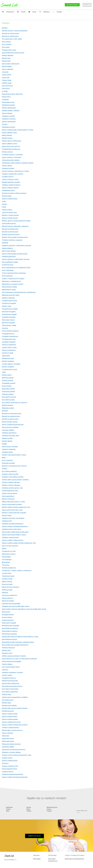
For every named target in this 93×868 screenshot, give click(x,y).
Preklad (4, 469)
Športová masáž (7, 584)
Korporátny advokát (8, 463)
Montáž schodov (7, 152)
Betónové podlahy (8, 601)
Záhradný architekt (8, 168)
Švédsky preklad (7, 381)
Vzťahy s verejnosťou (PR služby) (13, 279)
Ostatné (57, 12)
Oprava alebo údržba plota (11, 64)
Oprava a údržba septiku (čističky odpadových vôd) (19, 543)
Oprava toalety (7, 515)
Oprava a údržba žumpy (10, 199)
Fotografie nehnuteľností (10, 336)
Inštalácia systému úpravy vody (12, 488)
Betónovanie (6, 612)
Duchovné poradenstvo (10, 595)
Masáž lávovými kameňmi (10, 587)
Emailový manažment (9, 345)
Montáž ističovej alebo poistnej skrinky (15, 237)
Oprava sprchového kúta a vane (12, 510)
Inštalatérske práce (8, 190)
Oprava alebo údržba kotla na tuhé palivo (15, 532)
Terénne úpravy (7, 166)
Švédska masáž (7, 579)
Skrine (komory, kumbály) (10, 427)
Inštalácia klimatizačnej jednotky (13, 774)
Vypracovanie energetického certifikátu (15, 697)
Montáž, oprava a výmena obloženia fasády (16, 221)
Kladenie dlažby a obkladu (11, 111)
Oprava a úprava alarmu (10, 493)
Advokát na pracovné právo (11, 235)
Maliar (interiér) (7, 135)
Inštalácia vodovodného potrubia (13, 477)
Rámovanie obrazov (8, 320)
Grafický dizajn (7, 83)
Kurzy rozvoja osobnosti (10, 546)
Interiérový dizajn (8, 353)
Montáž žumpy (7, 196)
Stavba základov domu (9, 133)
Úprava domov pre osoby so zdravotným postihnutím (19, 659)
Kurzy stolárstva (7, 460)
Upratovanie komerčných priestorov (14, 750)
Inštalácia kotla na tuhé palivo (12, 529)
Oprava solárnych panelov (10, 188)
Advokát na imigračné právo (11, 416)
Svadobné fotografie (9, 317)
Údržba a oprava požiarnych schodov (14, 656)
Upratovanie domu (8, 739)
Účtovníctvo (6, 89)
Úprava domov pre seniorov (11, 146)
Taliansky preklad (8, 394)
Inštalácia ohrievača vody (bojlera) (13, 518)
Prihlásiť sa (87, 5)
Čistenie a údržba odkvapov (11, 482)
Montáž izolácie (7, 138)
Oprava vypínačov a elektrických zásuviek (16, 259)
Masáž (4, 549)
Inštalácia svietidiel (8, 116)
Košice (29, 807)
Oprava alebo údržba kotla (10, 684)
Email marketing (7, 276)
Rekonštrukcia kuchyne (9, 639)
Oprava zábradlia (7, 69)
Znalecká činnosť (8, 772)
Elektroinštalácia (7, 248)
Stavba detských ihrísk (9, 769)
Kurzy (32, 12)
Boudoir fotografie (8, 367)
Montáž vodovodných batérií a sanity (14, 455)
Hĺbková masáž (7, 582)
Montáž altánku (7, 67)
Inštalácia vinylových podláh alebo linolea (16, 606)
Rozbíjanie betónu (8, 615)
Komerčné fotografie (9, 312)
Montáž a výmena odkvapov (11, 485)
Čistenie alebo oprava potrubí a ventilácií (15, 480)
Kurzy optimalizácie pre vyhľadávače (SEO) (16, 268)
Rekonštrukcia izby (8, 102)
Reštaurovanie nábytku (9, 706)
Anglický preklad (7, 405)
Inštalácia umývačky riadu (10, 436)
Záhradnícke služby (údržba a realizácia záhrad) (18, 163)
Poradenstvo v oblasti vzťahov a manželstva (17, 571)
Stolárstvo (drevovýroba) (10, 474)
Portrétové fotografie (9, 303)
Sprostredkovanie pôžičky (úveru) (13, 53)
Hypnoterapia (6, 557)
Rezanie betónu (7, 617)
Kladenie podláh (7, 438)
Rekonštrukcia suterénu (10, 631)
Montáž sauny (7, 703)
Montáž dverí (6, 58)
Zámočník (5, 72)
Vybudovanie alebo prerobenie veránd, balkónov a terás (20, 637)
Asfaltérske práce (8, 711)
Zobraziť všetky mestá (82, 811)
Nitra (8, 811)
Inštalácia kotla (7, 521)
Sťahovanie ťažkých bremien (11, 744)
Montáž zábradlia (8, 56)
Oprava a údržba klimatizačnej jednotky (15, 777)
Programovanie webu (9, 50)
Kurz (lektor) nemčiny (9, 397)
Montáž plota (6, 61)
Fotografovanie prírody (9, 301)
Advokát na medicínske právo (12, 414)
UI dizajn (5, 91)
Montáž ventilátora (8, 361)
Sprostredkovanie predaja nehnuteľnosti (15, 645)
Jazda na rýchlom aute (9, 213)
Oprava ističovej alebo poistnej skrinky (15, 254)
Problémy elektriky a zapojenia (12, 240)
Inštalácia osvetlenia (9, 119)
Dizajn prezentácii (8, 620)
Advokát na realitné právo (10, 229)
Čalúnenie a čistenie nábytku (11, 752)
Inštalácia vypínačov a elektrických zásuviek (16, 246)
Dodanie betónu (7, 758)
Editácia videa (7, 306)
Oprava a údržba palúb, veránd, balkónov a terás (18, 130)
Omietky (5, 124)
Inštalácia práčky (7, 452)
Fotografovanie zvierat (9, 370)
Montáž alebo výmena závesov (12, 730)
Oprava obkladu (7, 113)
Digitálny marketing (8, 298)
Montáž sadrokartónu (9, 108)
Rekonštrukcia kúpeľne (9, 634)
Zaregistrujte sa (53, 861)
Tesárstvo (5, 763)
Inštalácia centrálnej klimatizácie (13, 524)
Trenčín (29, 811)
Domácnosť (8, 12)
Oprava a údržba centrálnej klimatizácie (15, 527)
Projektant (5, 100)
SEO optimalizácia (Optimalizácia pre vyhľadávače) (19, 292)
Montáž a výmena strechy (10, 215)
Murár (4, 458)
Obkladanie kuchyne (9, 127)
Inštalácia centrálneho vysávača (12, 672)
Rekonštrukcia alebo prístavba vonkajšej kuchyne (18, 642)
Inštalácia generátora (9, 257)
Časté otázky (37, 859)
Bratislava (9, 807)
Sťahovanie (6, 736)
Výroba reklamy (7, 210)
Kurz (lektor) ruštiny (8, 400)
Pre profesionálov (72, 5)
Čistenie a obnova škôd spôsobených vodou (17, 755)
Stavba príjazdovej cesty (10, 491)
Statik (4, 372)
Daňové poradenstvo (9, 350)
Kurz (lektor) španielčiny (10, 692)
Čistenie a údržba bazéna (10, 728)
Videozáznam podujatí (9, 314)
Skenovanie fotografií (9, 623)
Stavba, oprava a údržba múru (12, 141)
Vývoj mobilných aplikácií (10, 331)
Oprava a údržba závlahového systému (15, 725)
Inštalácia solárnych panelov (11, 185)
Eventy (21, 12)
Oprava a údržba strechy (10, 218)
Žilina (28, 809)
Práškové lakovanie (8, 648)
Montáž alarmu (7, 375)
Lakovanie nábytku (8, 430)
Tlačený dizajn (7, 80)
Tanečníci (5, 670)
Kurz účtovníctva (7, 86)
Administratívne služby (9, 287)
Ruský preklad (7, 386)
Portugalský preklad (9, 383)
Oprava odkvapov (8, 733)
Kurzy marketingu (8, 270)
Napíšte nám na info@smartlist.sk (74, 859)
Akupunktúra (6, 562)
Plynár (4, 207)
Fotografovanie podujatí (10, 309)
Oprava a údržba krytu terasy (11, 722)
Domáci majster (7, 675)
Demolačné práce (8, 700)
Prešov (8, 809)
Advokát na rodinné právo (10, 36)
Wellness (44, 12)
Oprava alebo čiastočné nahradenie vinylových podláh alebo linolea (24, 609)
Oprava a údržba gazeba (10, 719)
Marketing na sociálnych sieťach (13, 284)
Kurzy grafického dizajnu (10, 262)
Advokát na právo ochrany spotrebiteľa (15, 31)
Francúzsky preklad (8, 392)
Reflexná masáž (7, 590)
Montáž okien (6, 650)
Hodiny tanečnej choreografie (12, 661)
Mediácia (5, 593)
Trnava (49, 809)
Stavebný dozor (7, 653)
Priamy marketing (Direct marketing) (14, 273)
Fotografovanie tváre (9, 339)
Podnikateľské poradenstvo (11, 149)
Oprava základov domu (9, 144)
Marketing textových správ (11, 295)
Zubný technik (7, 75)
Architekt (5, 411)
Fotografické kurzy (8, 334)
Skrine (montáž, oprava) (10, 422)
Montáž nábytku (7, 441)
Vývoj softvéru (7, 44)
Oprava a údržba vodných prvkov (13, 540)
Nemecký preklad (8, 378)
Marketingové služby (9, 290)
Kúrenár (4, 204)
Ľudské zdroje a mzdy (9, 347)
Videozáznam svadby (9, 325)
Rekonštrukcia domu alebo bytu (12, 94)
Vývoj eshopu (6, 42)
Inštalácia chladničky (9, 449)
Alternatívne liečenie (9, 554)
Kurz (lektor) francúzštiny (10, 689)
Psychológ (5, 565)
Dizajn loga (6, 78)
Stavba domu (6, 97)
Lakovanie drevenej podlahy (11, 604)
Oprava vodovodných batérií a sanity (14, 535)
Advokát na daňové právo (10, 419)
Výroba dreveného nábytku (11, 160)
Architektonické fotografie (10, 626)
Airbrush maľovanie (8, 499)
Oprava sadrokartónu (9, 122)
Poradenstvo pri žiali (9, 551)
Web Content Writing (9, 251)
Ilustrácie (5, 328)
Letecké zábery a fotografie (11, 364)
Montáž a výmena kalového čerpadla (14, 513)
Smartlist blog (34, 836)
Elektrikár (5, 243)
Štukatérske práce (8, 358)
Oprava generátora (8, 496)
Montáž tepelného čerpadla (11, 182)
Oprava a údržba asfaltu (10, 714)
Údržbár (4, 444)
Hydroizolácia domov (9, 224)
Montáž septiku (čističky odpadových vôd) (16, 507)
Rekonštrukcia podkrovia (10, 628)
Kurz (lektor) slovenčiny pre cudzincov (15, 403)
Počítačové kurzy (8, 265)
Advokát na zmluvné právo (11, 33)
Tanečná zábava (7, 664)
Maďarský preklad (8, 408)
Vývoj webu (6, 47)
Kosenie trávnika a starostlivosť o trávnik (15, 171)
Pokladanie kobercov (9, 678)
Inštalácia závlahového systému (12, 174)
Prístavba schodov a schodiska (12, 155)
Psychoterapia (7, 560)
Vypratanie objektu (8, 747)
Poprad (49, 811)
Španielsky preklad (8, 389)
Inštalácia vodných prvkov (10, 538)
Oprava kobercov (8, 598)
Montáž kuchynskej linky (10, 681)
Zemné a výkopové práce (10, 179)
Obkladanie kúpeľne (8, 105)
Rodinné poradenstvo (9, 568)
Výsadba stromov (8, 177)
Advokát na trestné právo (10, 232)
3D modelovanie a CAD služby (12, 39)
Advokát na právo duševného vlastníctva (15, 226)
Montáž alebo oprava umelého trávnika (15, 708)
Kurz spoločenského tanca (11, 667)
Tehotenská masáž (8, 576)
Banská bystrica (52, 807)
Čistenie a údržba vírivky (10, 766)
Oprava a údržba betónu (10, 761)
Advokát (5, 28)
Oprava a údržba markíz (10, 717)
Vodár (4, 201)
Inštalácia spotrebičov (9, 433)
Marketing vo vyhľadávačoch (11, 281)
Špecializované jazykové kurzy (12, 686)
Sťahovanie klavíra (8, 741)
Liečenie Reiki (7, 573)
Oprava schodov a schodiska (11, 157)
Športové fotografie (8, 323)
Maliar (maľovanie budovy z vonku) (13, 502)
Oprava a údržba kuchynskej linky (13, 425)
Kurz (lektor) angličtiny (9, 471)
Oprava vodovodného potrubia (12, 504)
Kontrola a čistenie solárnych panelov (14, 193)
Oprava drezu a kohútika (10, 447)
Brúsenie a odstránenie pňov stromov (14, 466)
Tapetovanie (6, 356)
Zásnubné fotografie (9, 342)
